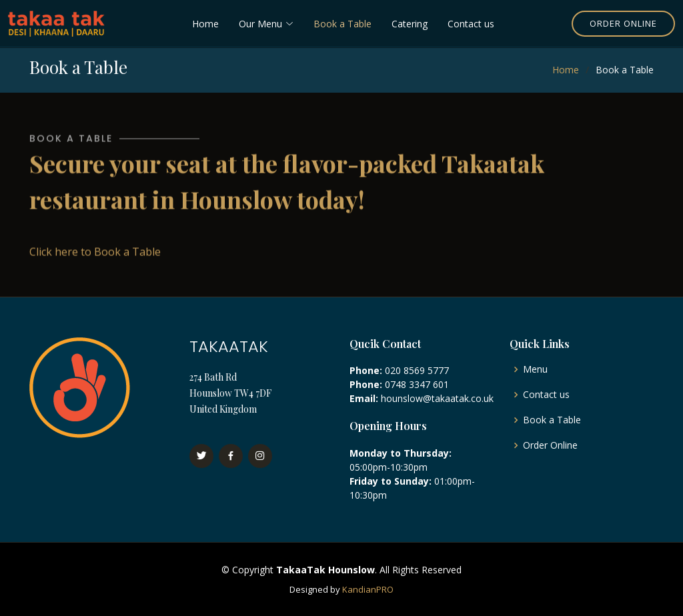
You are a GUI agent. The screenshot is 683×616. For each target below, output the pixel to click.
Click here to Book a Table (95, 256)
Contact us (471, 24)
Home (205, 24)
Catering (410, 24)
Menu (535, 369)
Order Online (623, 23)
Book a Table (343, 24)
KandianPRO (368, 589)
